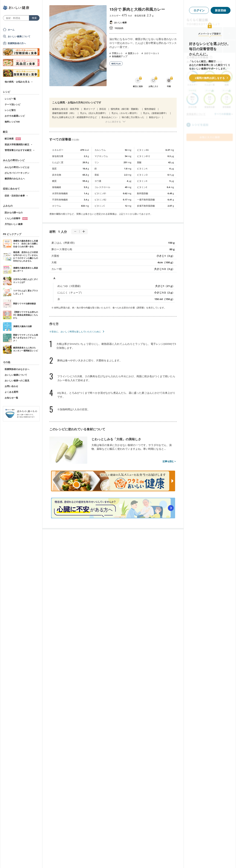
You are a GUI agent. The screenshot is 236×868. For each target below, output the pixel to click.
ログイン (199, 10)
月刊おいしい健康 (14, 224)
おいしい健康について (19, 36)
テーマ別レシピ (13, 104)
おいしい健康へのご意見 (17, 380)
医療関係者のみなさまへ (17, 369)
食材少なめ (116, 64)
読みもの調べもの (14, 212)
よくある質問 (11, 392)
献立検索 (13, 139)
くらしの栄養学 (16, 218)
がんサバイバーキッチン (17, 173)
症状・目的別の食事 (15, 196)
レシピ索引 (10, 110)
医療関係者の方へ (17, 43)
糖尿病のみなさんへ (15, 179)
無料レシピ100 (12, 122)
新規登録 (220, 10)
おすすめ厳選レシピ (15, 116)
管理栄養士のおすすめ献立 (18, 150)
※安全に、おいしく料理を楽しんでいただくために (75, 332)
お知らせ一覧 (11, 398)
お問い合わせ (11, 386)
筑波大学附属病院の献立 (17, 144)
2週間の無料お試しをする (210, 78)
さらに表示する (113, 122)
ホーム (11, 30)
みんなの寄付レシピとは (17, 167)
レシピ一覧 (10, 99)
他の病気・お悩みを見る (17, 82)
